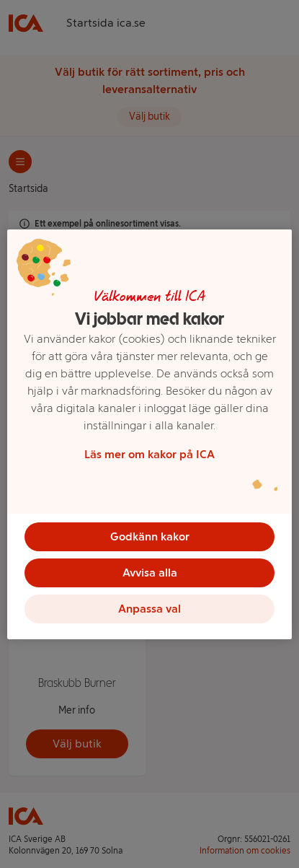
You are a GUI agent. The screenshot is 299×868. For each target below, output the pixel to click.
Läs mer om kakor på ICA (149, 454)
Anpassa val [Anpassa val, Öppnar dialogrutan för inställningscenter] (149, 609)
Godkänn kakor (150, 536)
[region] (149, 434)
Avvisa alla (150, 573)
